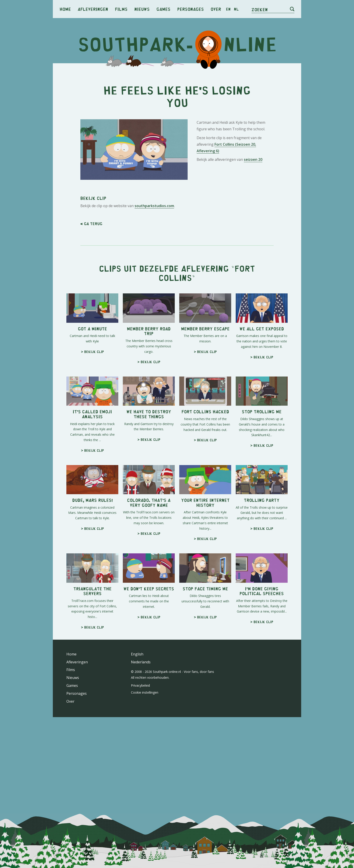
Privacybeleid (140, 685)
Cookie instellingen (145, 692)
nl (236, 9)
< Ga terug (91, 224)
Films (121, 9)
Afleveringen (93, 9)
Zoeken (260, 9)
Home (65, 9)
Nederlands (141, 662)
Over (216, 9)
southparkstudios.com (154, 206)
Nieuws (142, 9)
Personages (191, 9)
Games (163, 9)
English (137, 654)
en (228, 9)
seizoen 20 (253, 159)
